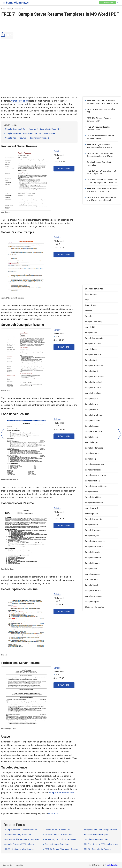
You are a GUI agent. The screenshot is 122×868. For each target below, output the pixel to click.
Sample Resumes (14, 9)
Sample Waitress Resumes (61, 793)
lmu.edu (4, 655)
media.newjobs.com (9, 729)
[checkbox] (4, 2)
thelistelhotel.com (8, 569)
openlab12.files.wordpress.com (13, 298)
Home (3, 9)
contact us (53, 814)
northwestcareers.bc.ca (10, 480)
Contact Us (7, 865)
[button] (118, 2)
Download (64, 169)
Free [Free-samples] (108, 3)
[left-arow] (2, 434)
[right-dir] (120, 434)
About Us (19, 865)
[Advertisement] (61, 37)
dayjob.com (6, 212)
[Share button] (3, 34)
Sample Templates (112, 865)
